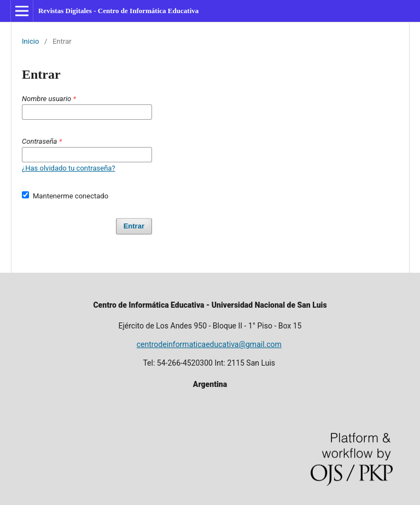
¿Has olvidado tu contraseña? (69, 168)
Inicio (30, 41)
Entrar (134, 226)
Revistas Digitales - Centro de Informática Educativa (118, 11)
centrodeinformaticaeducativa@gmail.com (209, 344)
